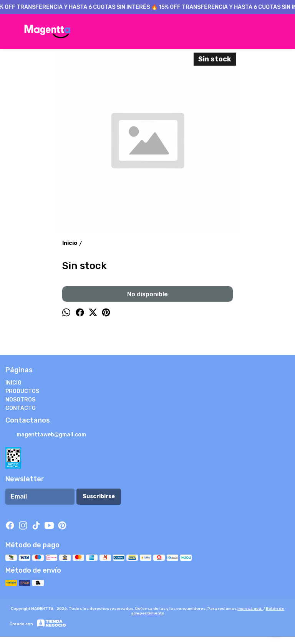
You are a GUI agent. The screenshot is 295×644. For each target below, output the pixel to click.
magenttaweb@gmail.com (46, 435)
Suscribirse (99, 496)
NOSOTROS (20, 400)
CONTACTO (21, 408)
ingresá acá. (250, 609)
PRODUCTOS (22, 391)
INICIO (13, 383)
